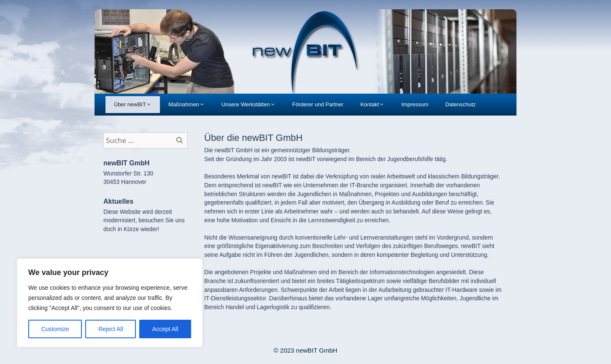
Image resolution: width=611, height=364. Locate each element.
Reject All (111, 329)
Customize (55, 329)
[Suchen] (180, 140)
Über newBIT (137, 105)
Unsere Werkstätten (253, 105)
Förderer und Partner (318, 104)
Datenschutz (460, 104)
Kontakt (377, 105)
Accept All (165, 329)
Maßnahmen (191, 105)
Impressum (415, 104)
